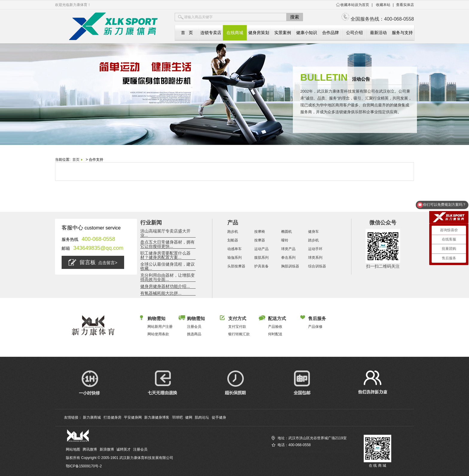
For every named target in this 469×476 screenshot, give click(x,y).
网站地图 (73, 449)
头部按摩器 (236, 266)
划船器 (233, 240)
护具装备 (261, 266)
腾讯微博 (90, 449)
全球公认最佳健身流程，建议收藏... (167, 266)
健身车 (313, 232)
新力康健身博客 (157, 417)
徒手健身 (219, 417)
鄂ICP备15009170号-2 (84, 466)
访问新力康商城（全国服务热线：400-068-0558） (312, 452)
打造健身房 (112, 417)
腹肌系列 (261, 258)
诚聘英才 (124, 449)
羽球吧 (177, 417)
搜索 (295, 17)
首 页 (187, 33)
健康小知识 (307, 33)
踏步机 (313, 240)
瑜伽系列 (234, 258)
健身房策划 (259, 33)
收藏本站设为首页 (355, 5)
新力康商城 (92, 417)
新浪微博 (107, 449)
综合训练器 (317, 266)
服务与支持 (402, 33)
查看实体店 (405, 5)
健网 (189, 417)
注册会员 (140, 449)
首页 (76, 160)
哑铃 (285, 240)
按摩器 (260, 240)
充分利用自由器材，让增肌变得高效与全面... (167, 277)
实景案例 (283, 33)
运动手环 (315, 249)
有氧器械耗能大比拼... (161, 293)
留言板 (93, 262)
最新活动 (378, 33)
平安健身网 (133, 417)
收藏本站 (383, 5)
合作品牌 (331, 33)
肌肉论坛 (202, 417)
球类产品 (288, 249)
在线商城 (235, 33)
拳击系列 (288, 258)
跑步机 (233, 232)
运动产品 (261, 249)
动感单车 (234, 249)
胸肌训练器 (290, 266)
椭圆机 (287, 232)
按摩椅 (260, 232)
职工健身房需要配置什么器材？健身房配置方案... (165, 255)
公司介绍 (354, 33)
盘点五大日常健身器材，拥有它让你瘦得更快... (167, 244)
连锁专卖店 (211, 33)
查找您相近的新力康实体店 (293, 459)
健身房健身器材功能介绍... (165, 286)
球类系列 (315, 258)
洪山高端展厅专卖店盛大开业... (165, 233)
